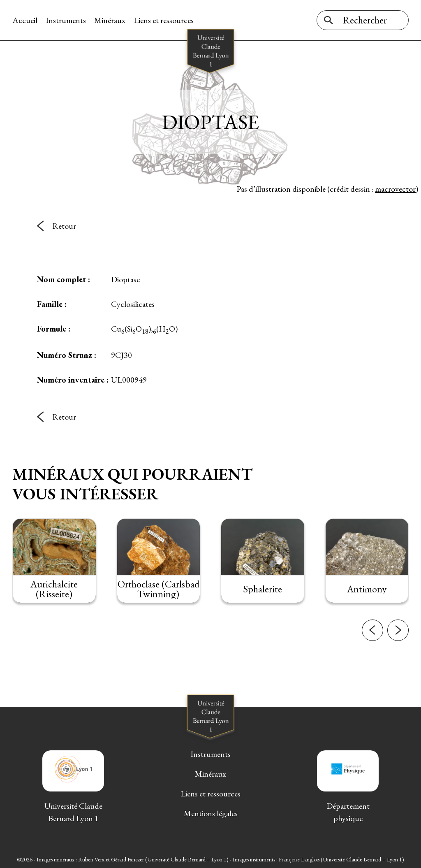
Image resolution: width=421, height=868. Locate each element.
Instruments (66, 20)
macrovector (395, 189)
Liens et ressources (164, 20)
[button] (372, 630)
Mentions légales (211, 813)
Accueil (25, 20)
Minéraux (110, 20)
